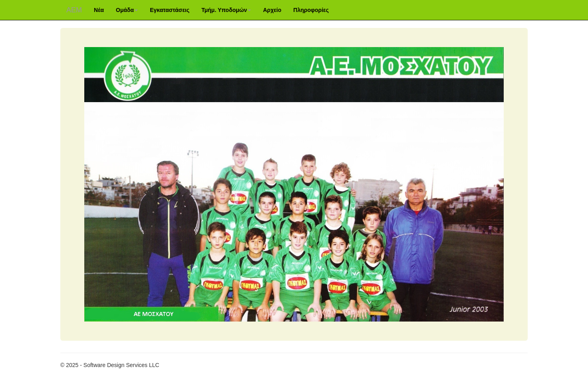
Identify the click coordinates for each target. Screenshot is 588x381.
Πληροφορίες (311, 10)
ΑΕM (74, 10)
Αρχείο (272, 10)
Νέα (99, 10)
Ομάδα (127, 10)
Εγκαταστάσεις (170, 10)
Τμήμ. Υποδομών (226, 10)
